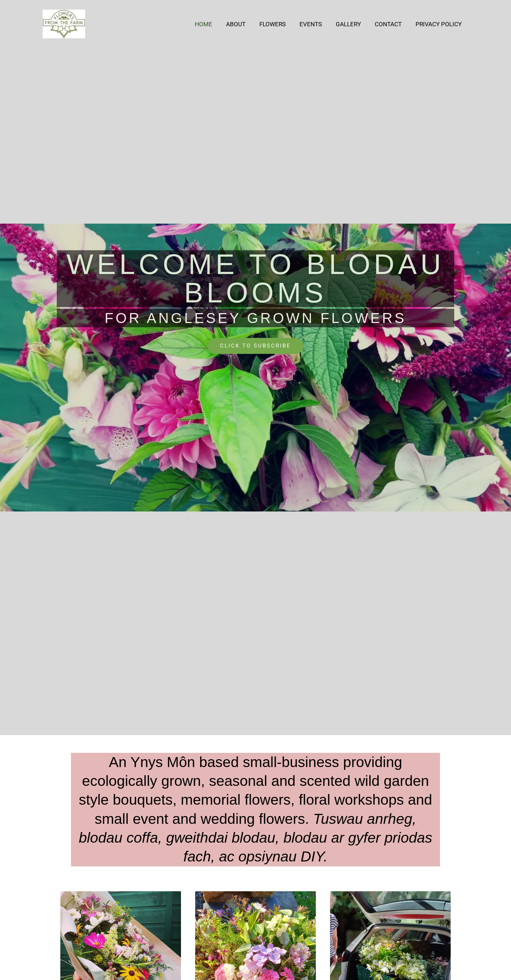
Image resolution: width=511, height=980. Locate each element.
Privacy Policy (439, 24)
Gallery (353, 24)
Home (215, 24)
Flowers (280, 24)
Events (317, 24)
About (245, 24)
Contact (391, 24)
